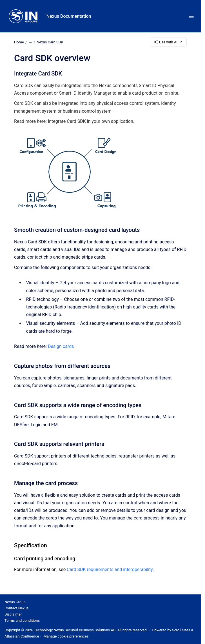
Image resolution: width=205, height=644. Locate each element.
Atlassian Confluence (22, 636)
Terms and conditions (22, 620)
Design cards (61, 346)
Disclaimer (13, 614)
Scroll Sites (181, 630)
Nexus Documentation (69, 16)
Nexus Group (15, 602)
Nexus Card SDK (50, 42)
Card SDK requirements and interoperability (110, 569)
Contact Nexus (16, 608)
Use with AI (168, 42)
